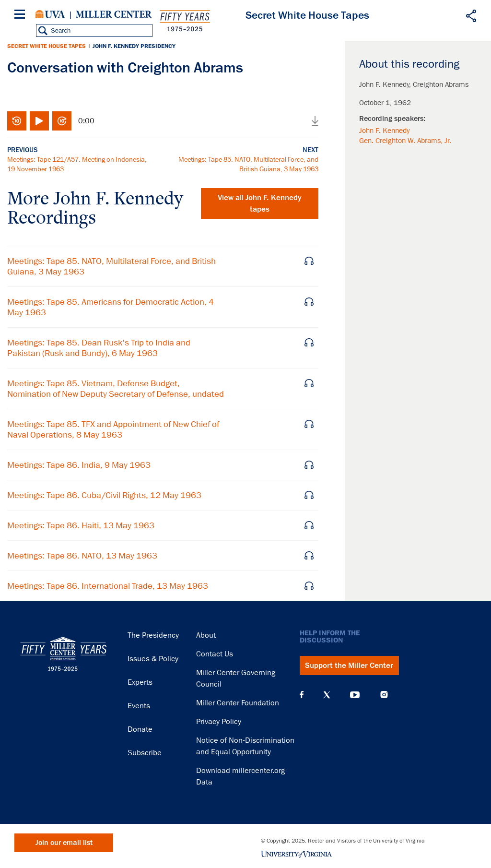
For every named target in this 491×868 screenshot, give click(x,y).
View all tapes (260, 203)
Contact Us (215, 654)
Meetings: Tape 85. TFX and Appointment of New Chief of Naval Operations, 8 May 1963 (113, 429)
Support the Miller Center (349, 666)
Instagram (384, 695)
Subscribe (145, 753)
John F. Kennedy (384, 131)
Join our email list (64, 843)
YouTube (355, 695)
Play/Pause (39, 121)
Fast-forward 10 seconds (62, 121)
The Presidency (153, 635)
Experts (140, 682)
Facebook (302, 695)
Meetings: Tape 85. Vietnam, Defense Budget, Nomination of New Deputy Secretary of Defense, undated (116, 389)
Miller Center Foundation (238, 703)
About (206, 635)
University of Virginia (50, 14)
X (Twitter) (327, 695)
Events (139, 706)
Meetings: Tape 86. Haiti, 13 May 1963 (81, 525)
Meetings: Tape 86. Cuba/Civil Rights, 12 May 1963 (104, 495)
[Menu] (22, 16)
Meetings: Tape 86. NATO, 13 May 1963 (82, 556)
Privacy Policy (219, 722)
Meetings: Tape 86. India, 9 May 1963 (79, 465)
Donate (140, 729)
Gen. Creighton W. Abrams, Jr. (405, 141)
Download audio (315, 121)
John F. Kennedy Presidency (134, 46)
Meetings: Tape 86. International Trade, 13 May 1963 (108, 586)
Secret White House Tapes (47, 46)
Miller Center (114, 14)
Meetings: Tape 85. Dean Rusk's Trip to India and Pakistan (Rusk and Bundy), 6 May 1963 (99, 348)
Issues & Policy (153, 659)
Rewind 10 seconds (17, 121)
